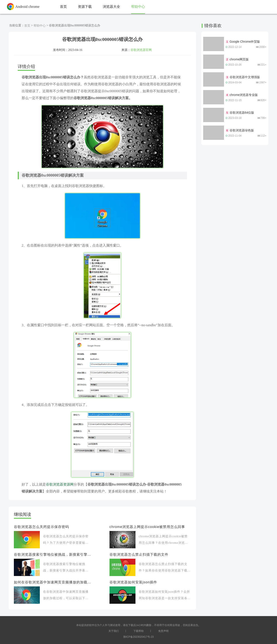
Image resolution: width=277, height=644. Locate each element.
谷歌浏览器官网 (141, 50)
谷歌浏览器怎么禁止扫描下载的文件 (139, 554)
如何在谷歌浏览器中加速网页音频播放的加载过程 (52, 582)
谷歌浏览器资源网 (60, 484)
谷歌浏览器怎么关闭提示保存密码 (41, 527)
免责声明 (163, 631)
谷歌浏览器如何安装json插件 (133, 582)
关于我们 (114, 631)
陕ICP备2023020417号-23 (138, 637)
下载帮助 (138, 631)
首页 (27, 26)
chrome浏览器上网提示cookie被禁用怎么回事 (147, 527)
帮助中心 (40, 26)
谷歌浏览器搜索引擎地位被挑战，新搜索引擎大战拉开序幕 (52, 554)
